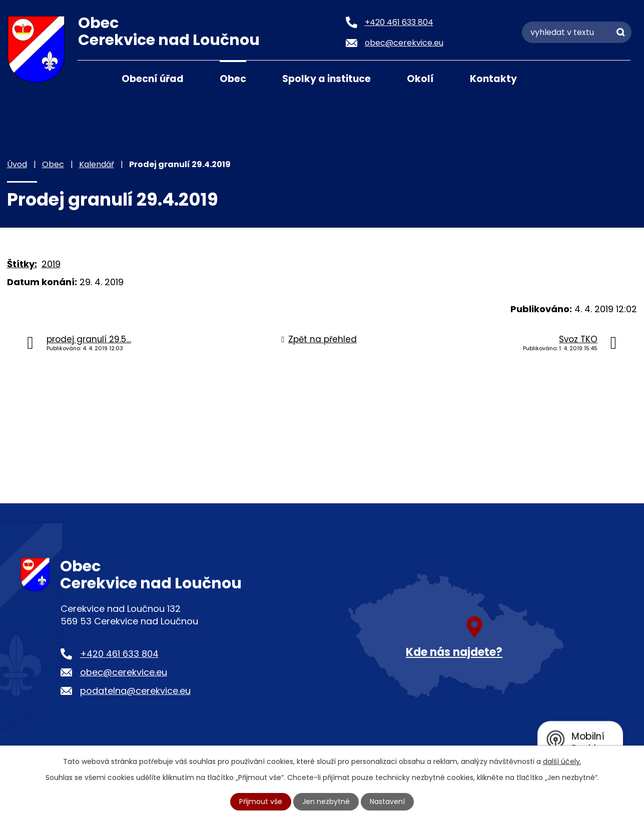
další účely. (562, 761)
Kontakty (493, 79)
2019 (51, 264)
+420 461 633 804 (119, 654)
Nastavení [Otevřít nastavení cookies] (387, 801)
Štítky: (22, 264)
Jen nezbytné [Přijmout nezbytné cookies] (326, 801)
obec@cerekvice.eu (124, 672)
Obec (233, 79)
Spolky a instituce (327, 79)
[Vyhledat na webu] (577, 32)
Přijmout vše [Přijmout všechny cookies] (261, 801)
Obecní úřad (153, 79)
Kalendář (97, 164)
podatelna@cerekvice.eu (135, 691)
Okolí (420, 79)
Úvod (90, 78)
